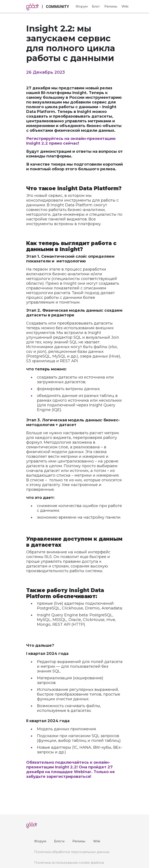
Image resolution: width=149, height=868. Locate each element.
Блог (96, 6)
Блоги (59, 841)
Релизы (111, 6)
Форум (82, 6)
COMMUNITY (58, 7)
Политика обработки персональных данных (72, 852)
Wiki (125, 6)
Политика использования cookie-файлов (69, 863)
